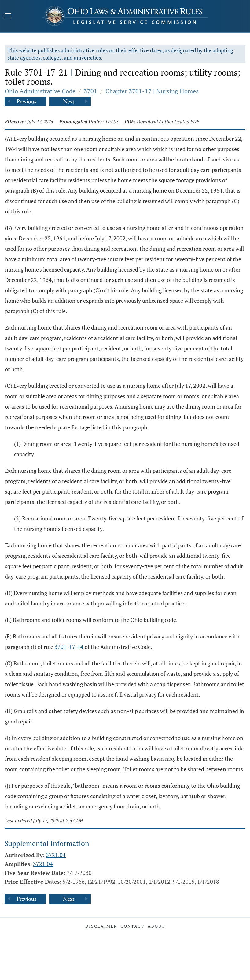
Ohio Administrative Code (40, 91)
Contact (132, 926)
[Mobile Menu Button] (8, 17)
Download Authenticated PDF (168, 121)
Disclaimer (101, 926)
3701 (90, 91)
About (156, 926)
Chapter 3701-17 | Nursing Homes (152, 91)
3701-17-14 (69, 647)
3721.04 (56, 855)
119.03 (112, 121)
